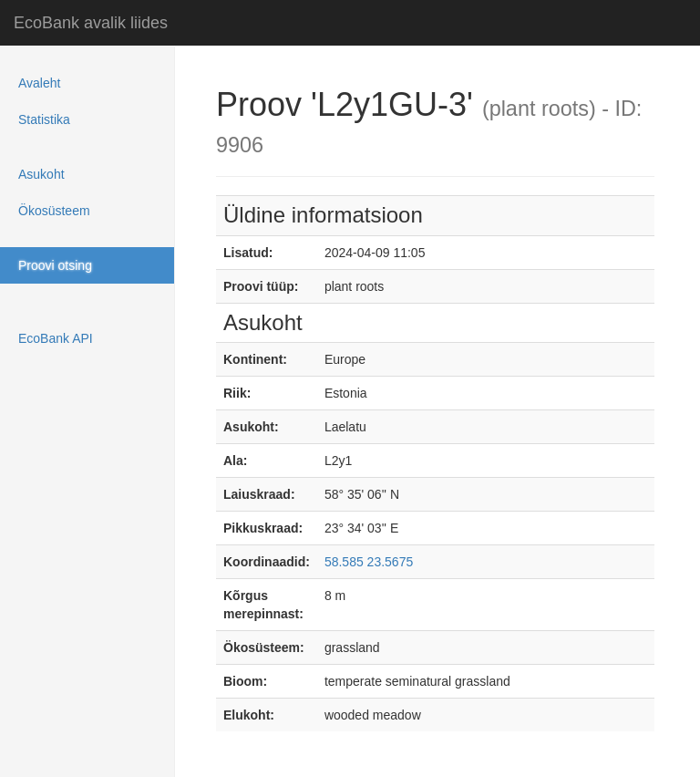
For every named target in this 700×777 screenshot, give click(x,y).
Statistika (44, 119)
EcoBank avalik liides (91, 23)
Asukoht (41, 174)
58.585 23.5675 (369, 562)
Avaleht (39, 83)
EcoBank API (56, 338)
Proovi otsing (55, 265)
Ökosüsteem (54, 211)
